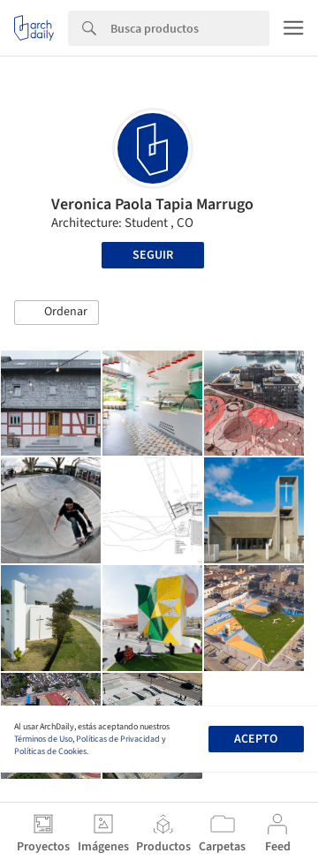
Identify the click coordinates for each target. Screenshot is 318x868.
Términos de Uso (43, 739)
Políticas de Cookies (50, 751)
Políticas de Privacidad (118, 739)
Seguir (153, 255)
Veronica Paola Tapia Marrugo (152, 204)
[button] (57, 313)
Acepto (256, 739)
